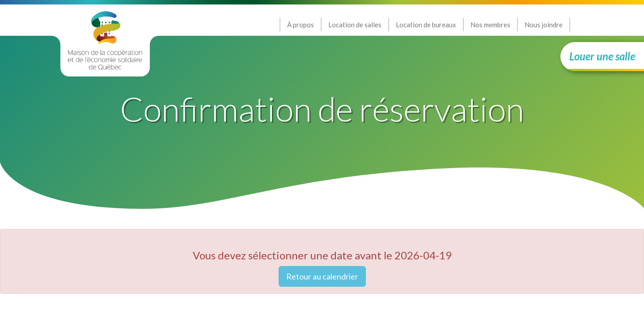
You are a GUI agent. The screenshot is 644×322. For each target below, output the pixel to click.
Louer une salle (602, 56)
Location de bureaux (426, 25)
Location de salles (355, 25)
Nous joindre (544, 25)
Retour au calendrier (322, 276)
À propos (301, 25)
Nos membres (490, 25)
